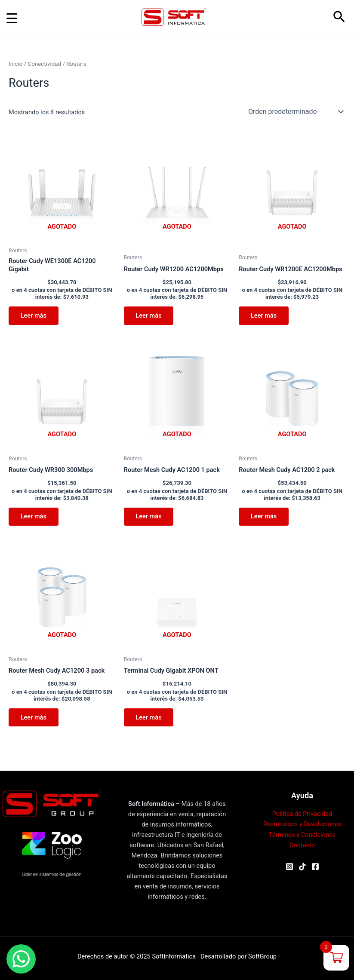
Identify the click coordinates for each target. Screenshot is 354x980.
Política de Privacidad (302, 814)
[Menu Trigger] (12, 18)
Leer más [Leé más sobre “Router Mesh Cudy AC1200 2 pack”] (264, 517)
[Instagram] (289, 867)
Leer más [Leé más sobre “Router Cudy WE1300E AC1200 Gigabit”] (34, 315)
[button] (339, 17)
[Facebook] (315, 867)
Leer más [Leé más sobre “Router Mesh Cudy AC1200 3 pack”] (34, 718)
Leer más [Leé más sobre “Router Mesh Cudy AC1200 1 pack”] (149, 517)
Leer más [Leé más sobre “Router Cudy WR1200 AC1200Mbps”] (149, 315)
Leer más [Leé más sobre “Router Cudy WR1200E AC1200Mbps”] (264, 315)
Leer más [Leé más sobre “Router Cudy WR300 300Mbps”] (34, 517)
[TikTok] (302, 867)
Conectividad (44, 64)
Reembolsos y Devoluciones (302, 824)
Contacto (302, 845)
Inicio (15, 64)
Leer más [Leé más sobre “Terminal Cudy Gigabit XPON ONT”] (149, 718)
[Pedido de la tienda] (295, 112)
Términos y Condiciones (302, 835)
